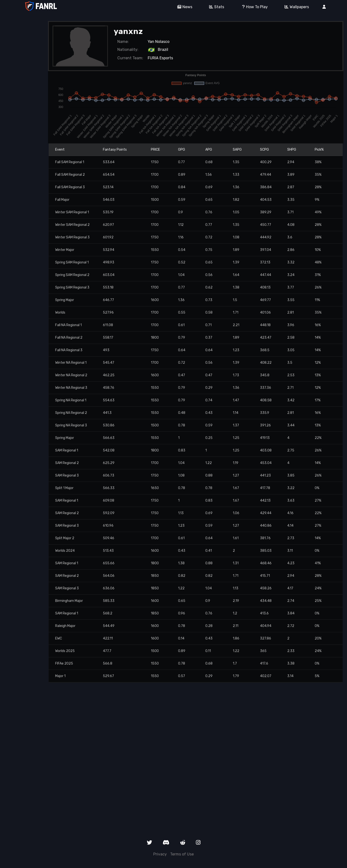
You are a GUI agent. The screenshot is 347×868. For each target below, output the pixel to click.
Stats (215, 7)
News (183, 7)
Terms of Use (182, 854)
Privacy (160, 854)
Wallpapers (295, 7)
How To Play (253, 7)
